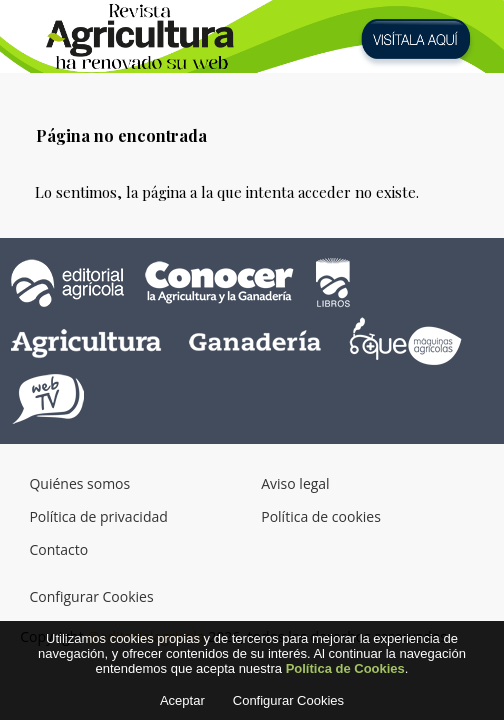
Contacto (58, 549)
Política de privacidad (98, 516)
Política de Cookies (345, 674)
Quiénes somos (79, 483)
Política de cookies (321, 516)
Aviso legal (295, 483)
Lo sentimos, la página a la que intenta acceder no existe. (227, 192)
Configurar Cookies (91, 596)
